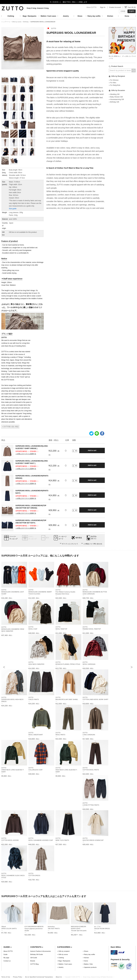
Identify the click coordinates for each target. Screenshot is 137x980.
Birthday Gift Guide (37, 954)
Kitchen (110, 16)
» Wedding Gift (114, 94)
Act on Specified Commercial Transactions (39, 977)
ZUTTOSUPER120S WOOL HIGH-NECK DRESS (12, 699)
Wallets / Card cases (48, 16)
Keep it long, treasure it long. (38, 8)
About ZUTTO (91, 7)
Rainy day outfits (94, 16)
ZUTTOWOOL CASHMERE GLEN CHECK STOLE (13, 875)
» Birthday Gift (114, 102)
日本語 (123, 11)
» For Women (114, 80)
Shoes (80, 16)
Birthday (26, 22)
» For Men (113, 83)
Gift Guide (34, 958)
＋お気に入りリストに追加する (26, 454)
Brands (33, 961)
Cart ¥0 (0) (132, 7)
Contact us (7, 961)
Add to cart (92, 450)
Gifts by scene (17, 22)
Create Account (115, 7)
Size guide (13, 209)
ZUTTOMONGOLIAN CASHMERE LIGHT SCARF (13, 592)
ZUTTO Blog (34, 964)
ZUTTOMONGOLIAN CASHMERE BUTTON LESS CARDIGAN (95, 592)
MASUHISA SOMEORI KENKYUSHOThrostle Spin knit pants (79, 929)
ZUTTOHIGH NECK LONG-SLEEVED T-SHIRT (66, 770)
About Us (59, 977)
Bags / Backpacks (30, 16)
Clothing (11, 16)
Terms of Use (6, 977)
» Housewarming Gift (116, 99)
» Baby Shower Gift (116, 97)
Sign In (103, 7)
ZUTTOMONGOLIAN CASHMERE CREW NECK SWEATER (13, 629)
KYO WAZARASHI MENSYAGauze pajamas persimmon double (34, 929)
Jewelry (66, 16)
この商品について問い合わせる (93, 544)
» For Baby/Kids (115, 85)
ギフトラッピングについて (70, 544)
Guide (5, 954)
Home (127, 16)
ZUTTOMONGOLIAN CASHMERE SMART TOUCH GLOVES (40, 592)
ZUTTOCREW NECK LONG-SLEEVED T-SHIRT (13, 770)
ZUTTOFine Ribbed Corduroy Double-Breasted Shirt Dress (66, 592)
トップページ (6, 22)
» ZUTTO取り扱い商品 (10, 427)
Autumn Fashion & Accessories (41, 951)
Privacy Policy (18, 977)
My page (6, 958)
